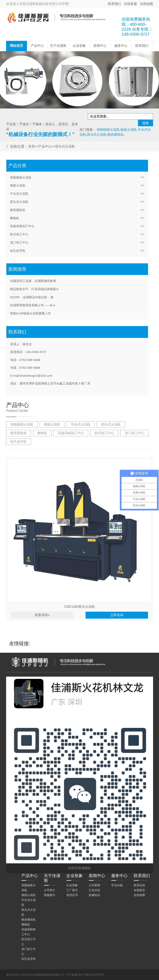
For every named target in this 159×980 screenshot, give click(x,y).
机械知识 (95, 895)
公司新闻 (95, 885)
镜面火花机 (18, 185)
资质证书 (72, 895)
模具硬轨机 (18, 210)
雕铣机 (15, 218)
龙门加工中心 (19, 242)
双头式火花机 (65, 146)
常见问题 (117, 885)
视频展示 (50, 895)
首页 (31, 146)
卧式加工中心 (19, 234)
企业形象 (79, 46)
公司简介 (50, 890)
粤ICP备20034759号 (91, 975)
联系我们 (115, 4)
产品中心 (37, 46)
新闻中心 (100, 46)
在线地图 (147, 4)
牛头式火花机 (19, 194)
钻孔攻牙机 (18, 251)
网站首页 (17, 46)
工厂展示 (72, 890)
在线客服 (130, 4)
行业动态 (95, 890)
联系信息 (139, 885)
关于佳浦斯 (58, 46)
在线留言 (139, 890)
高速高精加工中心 (22, 226)
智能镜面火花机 (21, 177)
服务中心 (121, 46)
